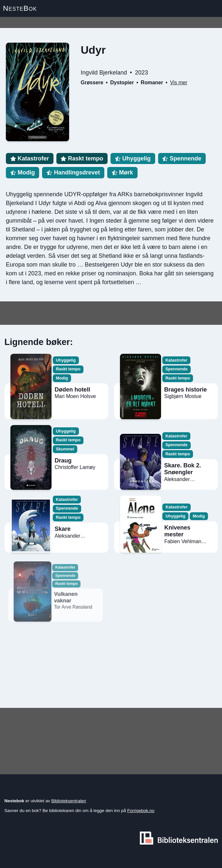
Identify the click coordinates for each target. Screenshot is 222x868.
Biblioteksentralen (69, 801)
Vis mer (178, 83)
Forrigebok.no (141, 811)
